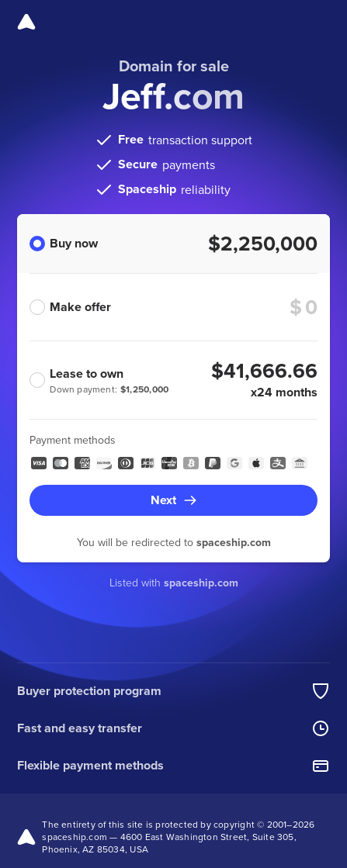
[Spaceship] (26, 22)
